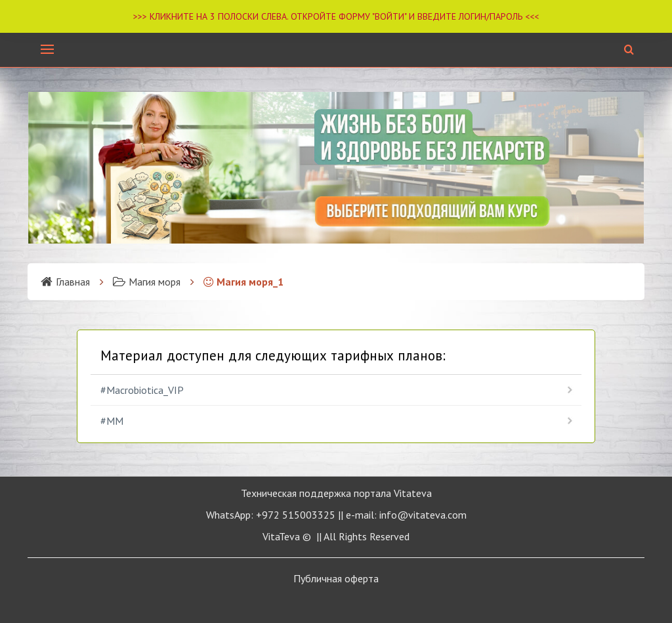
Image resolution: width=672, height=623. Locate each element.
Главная (65, 282)
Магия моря (147, 282)
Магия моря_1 (243, 282)
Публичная (336, 578)
